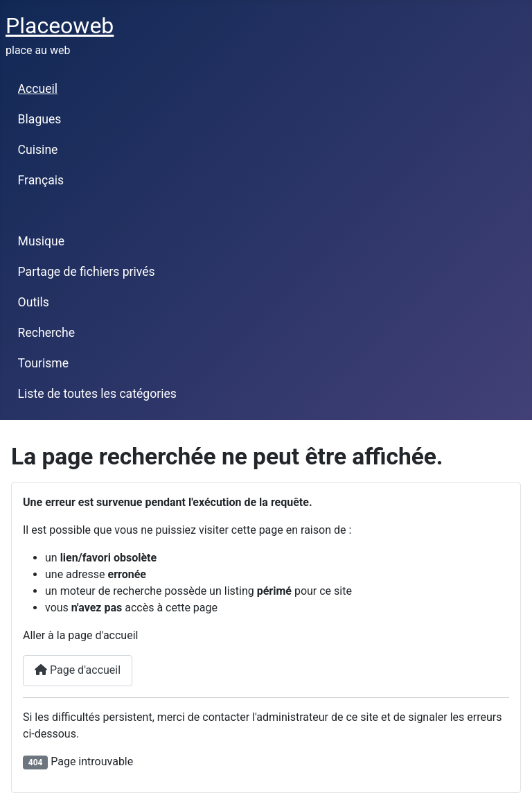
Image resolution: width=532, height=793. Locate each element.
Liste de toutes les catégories (97, 394)
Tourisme (43, 363)
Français (41, 180)
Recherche (46, 333)
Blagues (40, 119)
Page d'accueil (78, 670)
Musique (41, 241)
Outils (34, 302)
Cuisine (38, 150)
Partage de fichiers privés (87, 272)
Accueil (38, 89)
